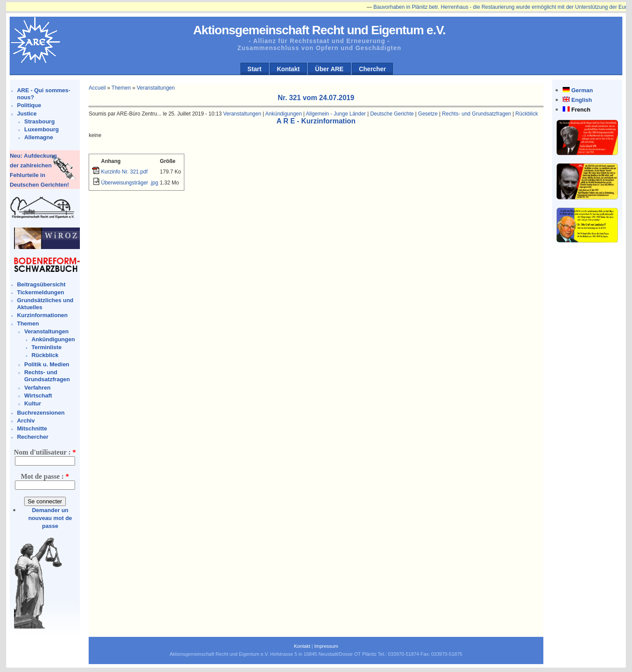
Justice (27, 114)
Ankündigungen (53, 339)
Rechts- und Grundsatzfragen (47, 376)
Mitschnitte (32, 428)
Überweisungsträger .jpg (129, 183)
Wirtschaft (38, 396)
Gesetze (428, 114)
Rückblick (45, 355)
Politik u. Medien (47, 364)
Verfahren (37, 388)
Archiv (26, 421)
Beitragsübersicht (41, 284)
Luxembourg (41, 129)
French (581, 110)
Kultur (32, 403)
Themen (28, 323)
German (582, 90)
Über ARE (329, 69)
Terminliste (47, 347)
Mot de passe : (45, 476)
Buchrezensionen (41, 413)
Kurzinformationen (43, 315)
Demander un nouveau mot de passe (50, 518)
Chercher (372, 69)
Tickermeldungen (41, 292)
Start (255, 69)
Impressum (326, 646)
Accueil (97, 88)
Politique (29, 105)
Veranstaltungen (46, 331)
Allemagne (39, 137)
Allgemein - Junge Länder (336, 114)
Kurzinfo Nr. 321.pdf (124, 172)
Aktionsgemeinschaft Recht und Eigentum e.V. (319, 30)
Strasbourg (39, 121)
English (582, 100)
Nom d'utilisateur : (45, 452)
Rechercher (33, 437)
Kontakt (288, 69)
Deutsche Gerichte (392, 114)
